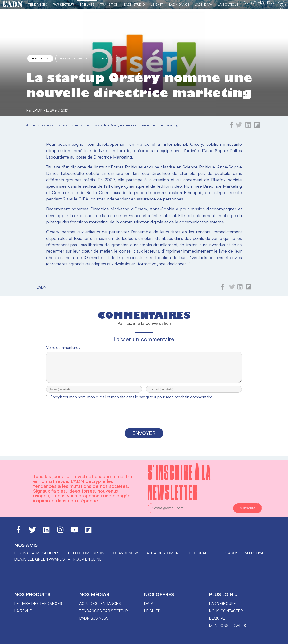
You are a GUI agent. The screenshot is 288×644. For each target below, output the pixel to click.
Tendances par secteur (104, 611)
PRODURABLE (199, 553)
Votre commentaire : (63, 347)
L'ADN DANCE (179, 4)
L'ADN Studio (135, 4)
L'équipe (217, 618)
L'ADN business (94, 618)
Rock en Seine (87, 559)
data (149, 603)
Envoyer (144, 437)
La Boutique (228, 4)
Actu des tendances (100, 603)
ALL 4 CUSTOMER (162, 553)
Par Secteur (63, 4)
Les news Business (54, 125)
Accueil (31, 125)
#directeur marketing (75, 59)
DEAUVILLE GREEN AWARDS (39, 559)
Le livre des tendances (38, 603)
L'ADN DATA (204, 4)
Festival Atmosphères (37, 553)
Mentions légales (228, 626)
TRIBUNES (87, 4)
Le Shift (157, 4)
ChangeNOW (125, 553)
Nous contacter (226, 611)
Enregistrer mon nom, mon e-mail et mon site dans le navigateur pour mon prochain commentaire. (132, 401)
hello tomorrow (86, 553)
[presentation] (144, 419)
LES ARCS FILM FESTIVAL (243, 553)
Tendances (38, 4)
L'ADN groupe (222, 603)
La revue (23, 611)
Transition (109, 4)
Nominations (40, 59)
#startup (107, 59)
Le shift (152, 611)
